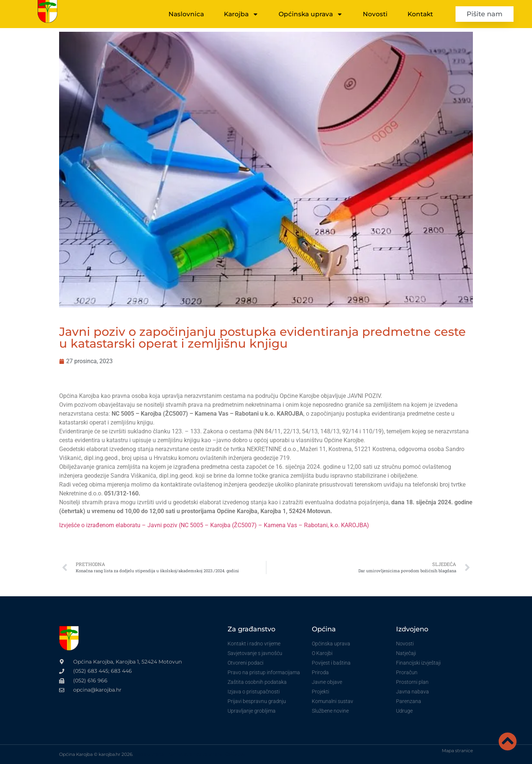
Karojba (241, 14)
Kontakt (420, 14)
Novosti (375, 14)
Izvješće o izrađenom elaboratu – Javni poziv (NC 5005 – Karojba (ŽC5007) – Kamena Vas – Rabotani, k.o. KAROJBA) (214, 525)
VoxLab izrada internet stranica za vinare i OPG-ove (190, 754)
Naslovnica (186, 14)
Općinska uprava (311, 14)
